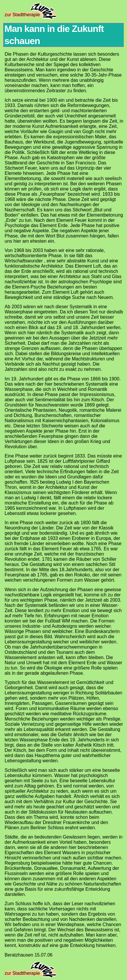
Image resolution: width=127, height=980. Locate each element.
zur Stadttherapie (30, 15)
